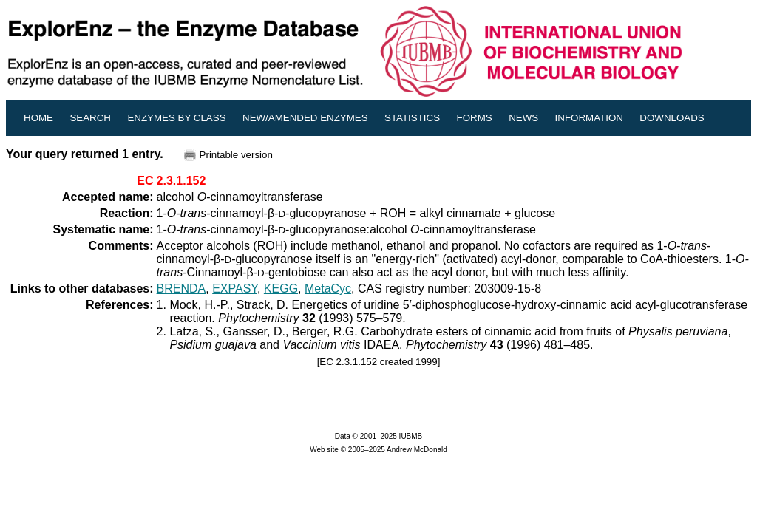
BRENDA (181, 289)
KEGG (281, 289)
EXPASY (235, 289)
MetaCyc (328, 289)
